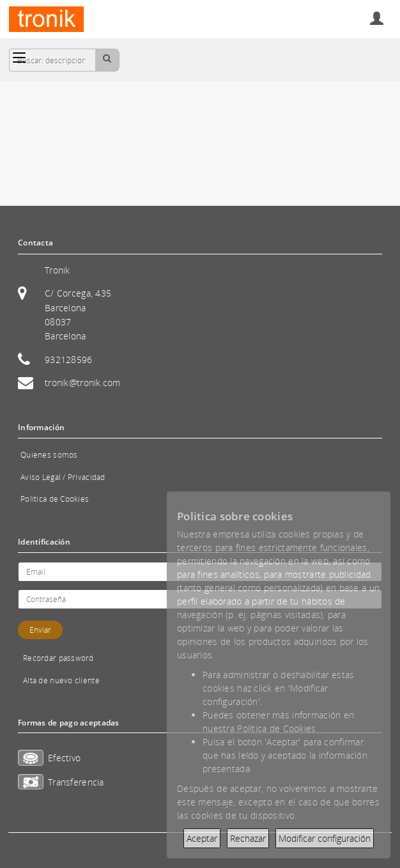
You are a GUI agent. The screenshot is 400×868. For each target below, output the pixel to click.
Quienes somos (49, 455)
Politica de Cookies (55, 499)
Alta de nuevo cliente (61, 680)
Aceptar (202, 838)
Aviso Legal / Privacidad (63, 477)
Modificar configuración (325, 838)
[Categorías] (19, 58)
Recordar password (58, 658)
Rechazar (248, 838)
